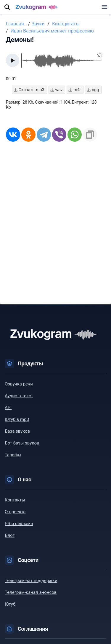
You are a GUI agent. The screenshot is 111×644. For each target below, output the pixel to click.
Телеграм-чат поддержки (31, 581)
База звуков (17, 431)
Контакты (15, 500)
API (8, 408)
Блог (10, 535)
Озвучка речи (19, 384)
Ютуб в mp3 (17, 419)
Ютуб (10, 604)
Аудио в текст (19, 396)
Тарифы (13, 455)
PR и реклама (19, 524)
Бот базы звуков (22, 443)
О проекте (15, 512)
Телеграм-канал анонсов (31, 592)
